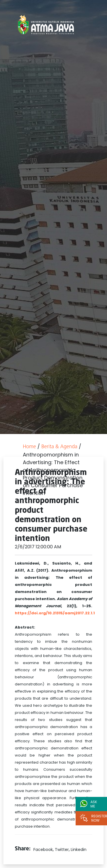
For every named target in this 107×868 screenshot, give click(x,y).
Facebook (43, 850)
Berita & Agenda (59, 447)
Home (29, 447)
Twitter (62, 850)
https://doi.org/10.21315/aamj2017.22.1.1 (55, 613)
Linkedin (79, 850)
